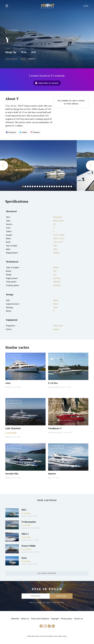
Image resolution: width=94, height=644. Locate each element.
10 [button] (45, 186)
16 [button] (59, 186)
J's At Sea (53, 383)
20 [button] (69, 186)
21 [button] (71, 186)
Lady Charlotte (13, 428)
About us (25, 619)
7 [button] (37, 186)
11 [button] (47, 186)
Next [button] (90, 165)
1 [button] (23, 186)
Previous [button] (4, 165)
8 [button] (40, 186)
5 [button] (33, 186)
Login (86, 6)
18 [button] (64, 186)
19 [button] (66, 186)
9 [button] (42, 186)
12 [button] (49, 186)
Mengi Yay (11, 52)
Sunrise (52, 474)
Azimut (24, 516)
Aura (8, 383)
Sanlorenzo (25, 540)
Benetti (8, 387)
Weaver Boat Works (54, 387)
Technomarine (29, 522)
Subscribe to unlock (48, 83)
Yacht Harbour (48, 6)
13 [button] (52, 186)
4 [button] (30, 186)
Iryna (24, 558)
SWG (24, 510)
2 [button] (25, 186)
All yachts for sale (47, 573)
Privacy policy (66, 619)
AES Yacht (25, 552)
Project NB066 (28, 546)
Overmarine (25, 528)
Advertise (15, 619)
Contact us (78, 619)
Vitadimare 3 (55, 428)
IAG (49, 478)
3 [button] (28, 186)
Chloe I (25, 534)
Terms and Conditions (40, 619)
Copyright (55, 619)
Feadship (8, 437)
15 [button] (57, 186)
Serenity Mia (12, 474)
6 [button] (35, 186)
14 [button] (54, 186)
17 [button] (62, 186)
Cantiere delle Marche (55, 432)
